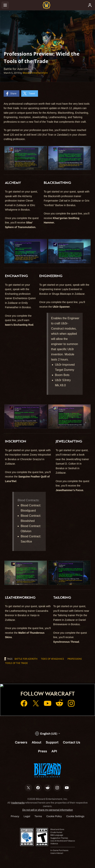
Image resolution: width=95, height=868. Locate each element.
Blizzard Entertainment (35, 73)
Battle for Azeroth (26, 659)
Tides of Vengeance (52, 659)
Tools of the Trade (17, 663)
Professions (75, 659)
